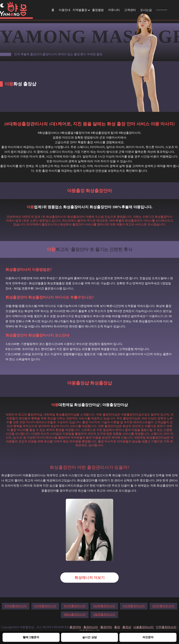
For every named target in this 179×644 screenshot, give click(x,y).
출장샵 (127, 627)
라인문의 (148, 637)
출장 (117, 627)
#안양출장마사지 (16, 606)
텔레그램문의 (31, 637)
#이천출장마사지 (75, 606)
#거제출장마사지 (45, 606)
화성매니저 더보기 (90, 578)
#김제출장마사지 (134, 606)
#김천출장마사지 (163, 606)
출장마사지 (91, 627)
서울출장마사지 (143, 627)
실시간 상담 (89, 637)
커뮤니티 (114, 10)
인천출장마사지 (166, 627)
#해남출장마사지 (75, 615)
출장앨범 (98, 10)
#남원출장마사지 (104, 606)
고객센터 (130, 10)
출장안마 (75, 627)
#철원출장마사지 (104, 615)
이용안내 (65, 10)
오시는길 (146, 10)
